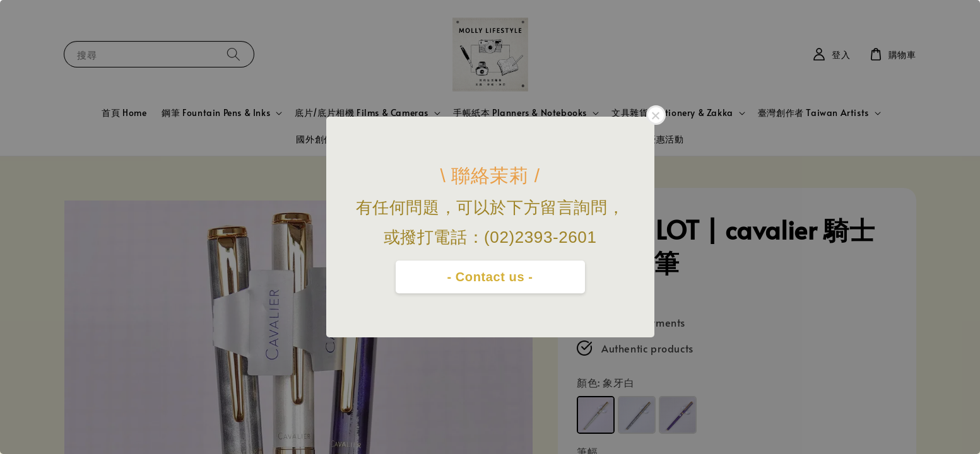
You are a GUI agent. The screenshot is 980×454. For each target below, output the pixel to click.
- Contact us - (490, 277)
